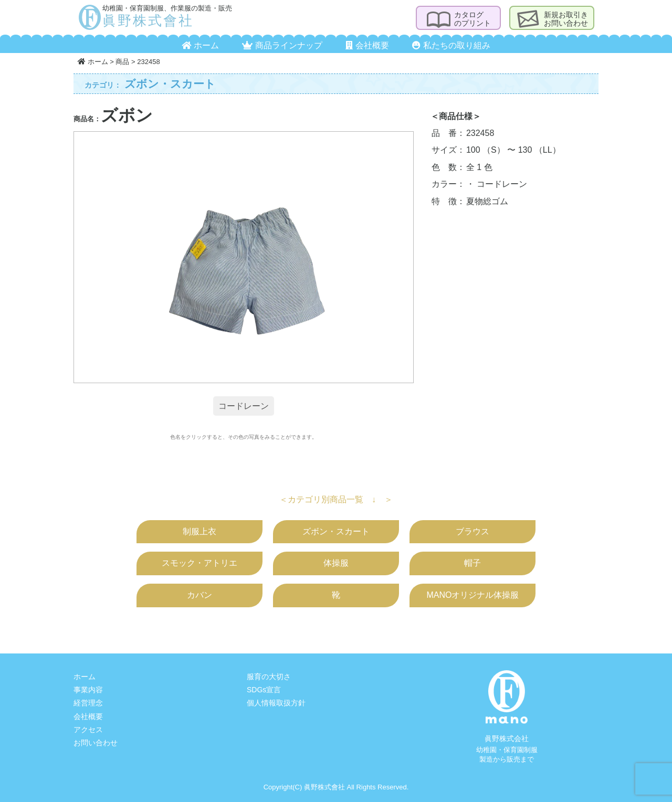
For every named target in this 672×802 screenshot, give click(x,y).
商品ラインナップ (282, 45)
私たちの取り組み (451, 45)
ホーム (200, 45)
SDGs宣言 (264, 690)
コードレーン (244, 406)
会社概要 (367, 45)
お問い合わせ (96, 743)
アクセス (88, 730)
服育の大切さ (269, 677)
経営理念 (88, 703)
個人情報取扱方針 (276, 703)
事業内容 (88, 690)
